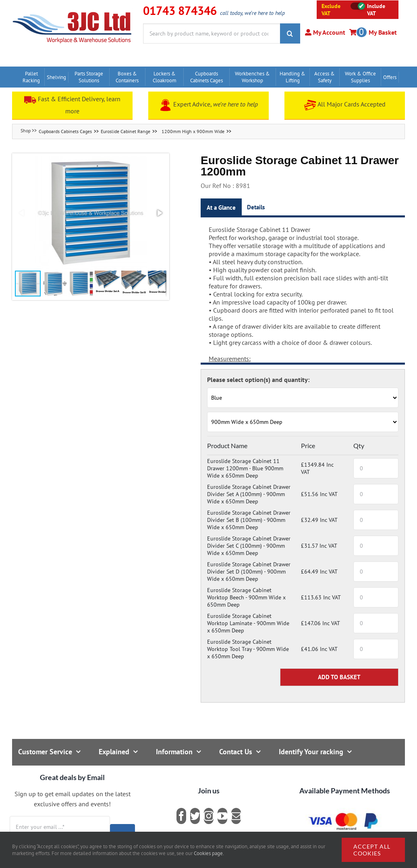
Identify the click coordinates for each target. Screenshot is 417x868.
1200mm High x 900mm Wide (193, 131)
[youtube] (222, 816)
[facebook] (181, 816)
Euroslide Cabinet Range (126, 131)
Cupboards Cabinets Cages (65, 131)
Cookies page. (209, 853)
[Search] (290, 33)
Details (256, 207)
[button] (91, 213)
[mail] (236, 816)
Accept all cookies (372, 850)
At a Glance (221, 208)
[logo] (72, 10)
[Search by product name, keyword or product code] (212, 33)
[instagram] (209, 816)
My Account (328, 32)
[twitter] (195, 816)
